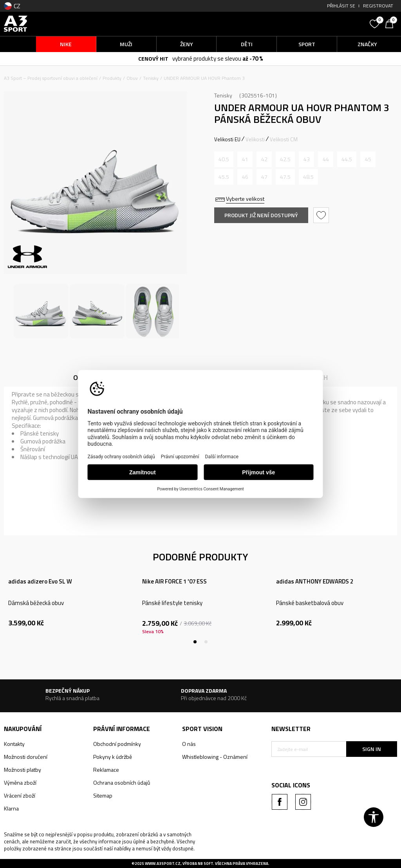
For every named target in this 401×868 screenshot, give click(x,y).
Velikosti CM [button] (284, 139)
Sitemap (103, 795)
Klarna (11, 808)
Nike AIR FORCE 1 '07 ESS (174, 582)
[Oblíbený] (376, 23)
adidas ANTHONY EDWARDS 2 (315, 582)
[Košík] (391, 23)
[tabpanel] (67, 605)
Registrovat (378, 6)
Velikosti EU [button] (227, 139)
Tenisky (151, 78)
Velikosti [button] (255, 139)
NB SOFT (205, 863)
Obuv (132, 78)
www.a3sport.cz (163, 863)
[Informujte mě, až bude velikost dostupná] (224, 159)
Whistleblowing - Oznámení (215, 757)
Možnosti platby (23, 770)
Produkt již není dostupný (261, 215)
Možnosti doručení (26, 757)
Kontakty (14, 744)
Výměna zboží (20, 782)
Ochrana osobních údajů (122, 782)
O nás (189, 744)
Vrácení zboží (20, 795)
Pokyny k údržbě (113, 757)
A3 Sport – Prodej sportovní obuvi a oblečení (51, 78)
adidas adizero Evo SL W (40, 582)
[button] (319, 24)
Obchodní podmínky (117, 744)
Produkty (112, 78)
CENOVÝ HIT (153, 59)
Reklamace (106, 770)
